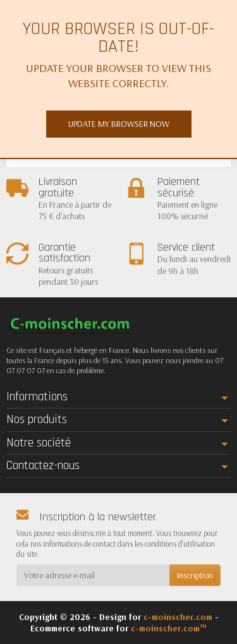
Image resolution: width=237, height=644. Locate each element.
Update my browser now (119, 124)
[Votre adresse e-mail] (93, 575)
